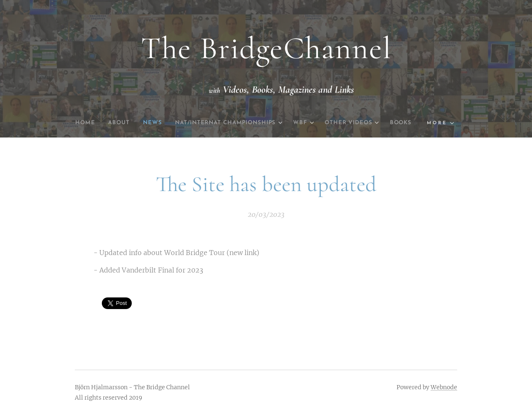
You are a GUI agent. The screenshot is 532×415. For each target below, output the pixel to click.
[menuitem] (90, 123)
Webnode (444, 387)
